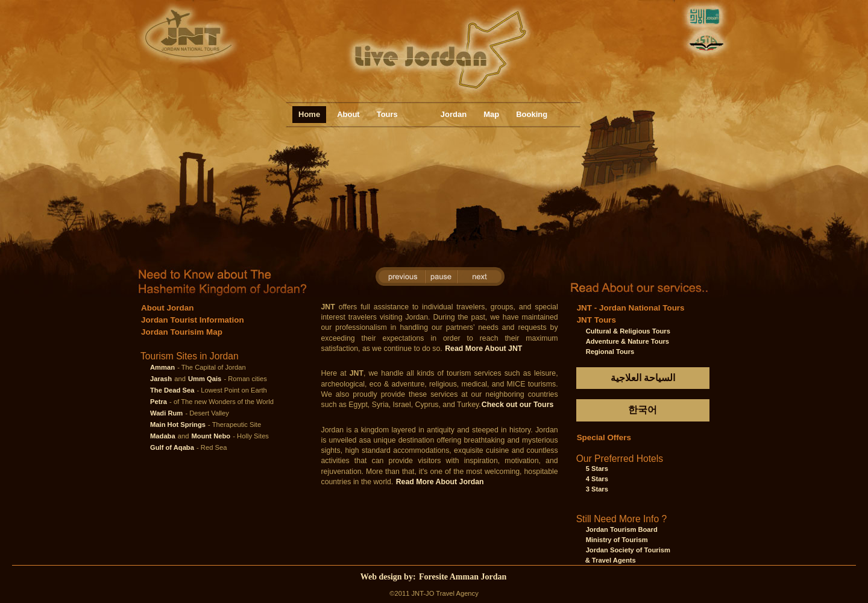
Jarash (161, 379)
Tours (387, 114)
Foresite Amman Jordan (463, 577)
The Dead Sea (172, 390)
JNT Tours (596, 320)
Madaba (163, 436)
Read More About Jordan (440, 482)
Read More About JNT (483, 349)
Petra (159, 402)
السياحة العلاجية (643, 378)
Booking (532, 114)
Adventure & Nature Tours (627, 341)
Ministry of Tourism (617, 540)
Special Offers (604, 437)
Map (491, 114)
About (348, 114)
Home (309, 114)
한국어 (643, 410)
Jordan (454, 114)
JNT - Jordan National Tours (631, 308)
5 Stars (597, 469)
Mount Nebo (211, 436)
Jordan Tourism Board (622, 529)
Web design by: (389, 577)
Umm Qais (205, 379)
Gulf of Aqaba (172, 447)
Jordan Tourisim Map (182, 332)
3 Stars (597, 489)
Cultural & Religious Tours (628, 331)
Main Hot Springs (178, 425)
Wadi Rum (166, 413)
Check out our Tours (517, 405)
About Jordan (167, 308)
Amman (162, 367)
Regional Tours (610, 352)
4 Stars (597, 479)
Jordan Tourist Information (193, 320)
